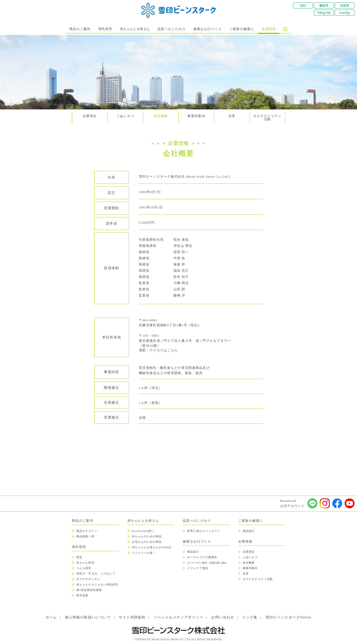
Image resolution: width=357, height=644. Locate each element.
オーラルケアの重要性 (202, 557)
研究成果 (82, 595)
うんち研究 (84, 568)
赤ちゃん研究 (85, 563)
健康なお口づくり (208, 29)
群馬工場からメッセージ (204, 531)
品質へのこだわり (172, 29)
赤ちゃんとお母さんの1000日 (152, 547)
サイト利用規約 (132, 617)
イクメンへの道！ (144, 553)
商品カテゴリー (87, 531)
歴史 (79, 557)
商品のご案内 (80, 29)
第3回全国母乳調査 (89, 590)
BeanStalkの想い (143, 531)
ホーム (51, 617)
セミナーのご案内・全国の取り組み (207, 563)
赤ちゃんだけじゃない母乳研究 (97, 584)
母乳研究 (105, 29)
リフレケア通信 (198, 568)
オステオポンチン (88, 579)
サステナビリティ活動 (267, 118)
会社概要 (161, 116)
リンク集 (250, 617)
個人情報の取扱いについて (88, 617)
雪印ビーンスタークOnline (288, 617)
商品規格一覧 (85, 536)
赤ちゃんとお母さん (135, 29)
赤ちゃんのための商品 (147, 536)
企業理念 (90, 116)
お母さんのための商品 (147, 542)
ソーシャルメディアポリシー (178, 617)
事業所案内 (196, 116)
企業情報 (269, 29)
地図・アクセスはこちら (158, 350)
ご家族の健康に (242, 29)
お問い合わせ (223, 617)
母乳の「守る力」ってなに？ (96, 574)
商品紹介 (193, 552)
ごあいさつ (125, 116)
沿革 (232, 116)
